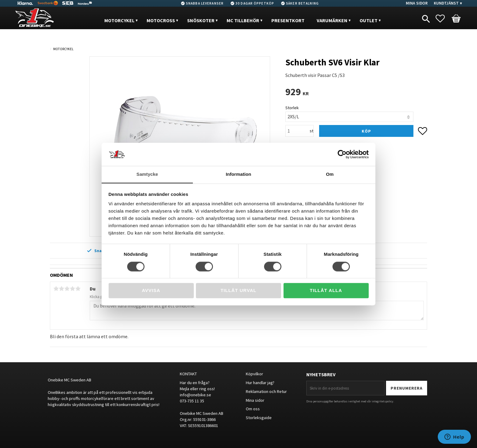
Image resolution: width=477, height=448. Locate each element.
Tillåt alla (326, 291)
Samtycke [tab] (147, 174)
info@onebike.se (195, 395)
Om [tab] (330, 174)
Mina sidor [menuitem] (417, 3)
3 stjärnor (67, 289)
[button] (443, 19)
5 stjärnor (78, 289)
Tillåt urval (238, 291)
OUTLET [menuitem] (369, 20)
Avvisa (151, 291)
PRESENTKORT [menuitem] (288, 20)
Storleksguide (259, 418)
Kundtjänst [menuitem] (446, 3)
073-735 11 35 (192, 401)
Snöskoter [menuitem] (201, 20)
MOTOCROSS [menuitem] (161, 20)
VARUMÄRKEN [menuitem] (332, 20)
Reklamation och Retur (266, 391)
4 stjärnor (72, 289)
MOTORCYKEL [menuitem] (119, 20)
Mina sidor (255, 400)
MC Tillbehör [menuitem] (243, 20)
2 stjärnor (61, 289)
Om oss (253, 409)
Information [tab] (238, 174)
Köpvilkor (254, 374)
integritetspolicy (383, 401)
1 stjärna (56, 289)
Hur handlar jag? (260, 383)
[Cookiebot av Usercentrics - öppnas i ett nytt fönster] (342, 154)
